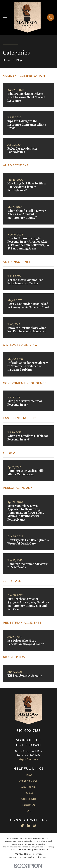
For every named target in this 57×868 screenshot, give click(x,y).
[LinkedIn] (28, 826)
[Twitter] (22, 826)
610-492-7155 (29, 731)
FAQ (28, 811)
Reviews (28, 793)
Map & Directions (28, 759)
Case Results (28, 799)
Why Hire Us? (28, 787)
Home (28, 775)
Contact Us (28, 805)
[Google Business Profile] (35, 826)
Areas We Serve (28, 781)
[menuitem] (13, 857)
